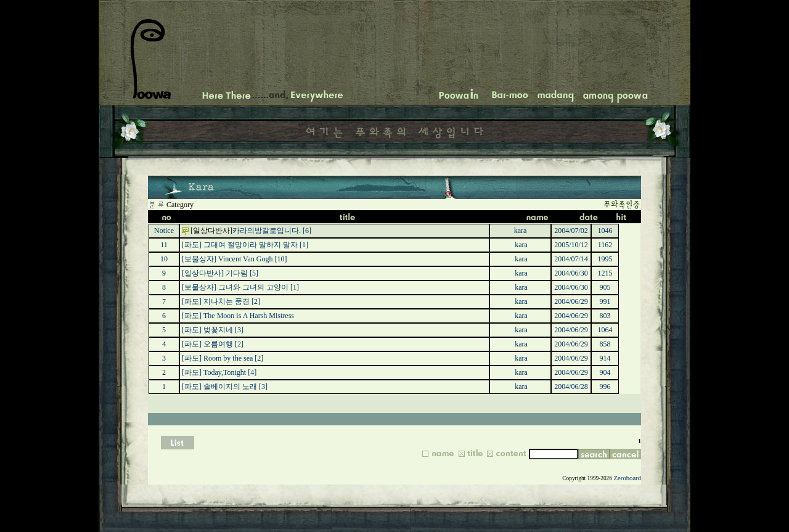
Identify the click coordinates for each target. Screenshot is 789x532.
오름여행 (218, 344)
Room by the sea (228, 358)
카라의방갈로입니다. (267, 231)
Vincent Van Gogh (245, 259)
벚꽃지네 (218, 330)
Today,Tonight (225, 372)
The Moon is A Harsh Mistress (249, 316)
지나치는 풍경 (227, 301)
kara (521, 231)
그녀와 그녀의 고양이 (253, 287)
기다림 (237, 273)
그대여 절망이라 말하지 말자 (251, 245)
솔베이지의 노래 (230, 387)
